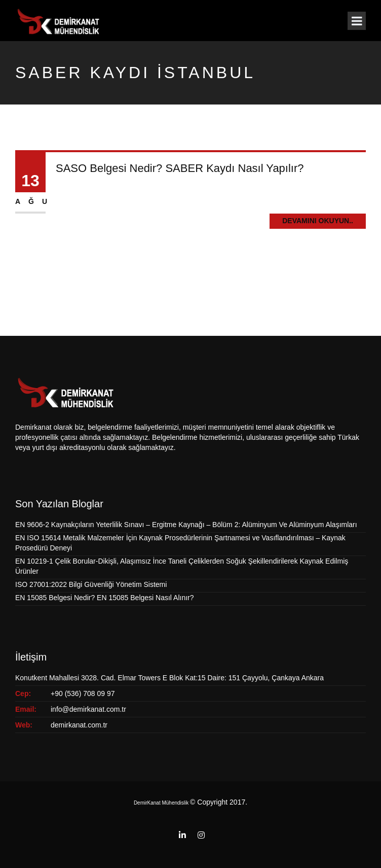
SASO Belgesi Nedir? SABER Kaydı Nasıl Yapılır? (180, 168)
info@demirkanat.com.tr (88, 709)
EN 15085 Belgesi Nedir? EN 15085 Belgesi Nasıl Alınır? (105, 598)
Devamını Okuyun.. (318, 221)
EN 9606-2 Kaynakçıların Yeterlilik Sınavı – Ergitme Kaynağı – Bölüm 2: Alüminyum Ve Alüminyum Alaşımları (186, 525)
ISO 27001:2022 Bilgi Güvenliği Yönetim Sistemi (91, 584)
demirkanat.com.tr (79, 725)
